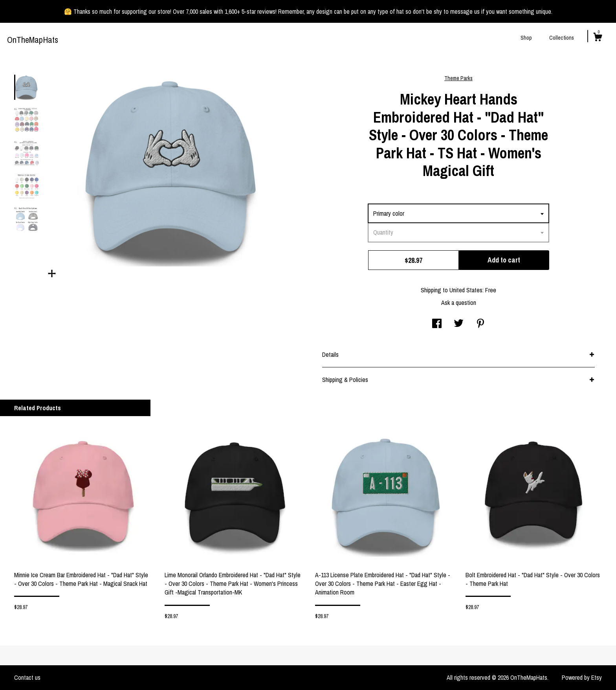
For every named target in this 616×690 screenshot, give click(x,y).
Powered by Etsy (582, 677)
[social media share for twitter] (459, 324)
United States (466, 290)
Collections (562, 38)
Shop (526, 38)
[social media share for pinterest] (480, 324)
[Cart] (598, 38)
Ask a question (459, 303)
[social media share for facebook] (437, 324)
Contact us (27, 677)
